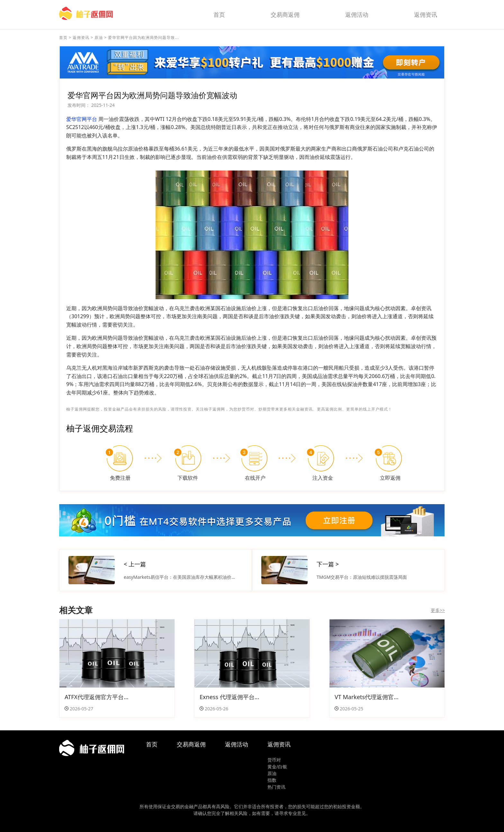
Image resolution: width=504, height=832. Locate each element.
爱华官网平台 (82, 119)
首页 (219, 14)
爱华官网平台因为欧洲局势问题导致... (144, 37)
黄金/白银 (277, 767)
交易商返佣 (285, 14)
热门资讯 (276, 787)
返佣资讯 (426, 14)
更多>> (438, 610)
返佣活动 (357, 14)
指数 (272, 780)
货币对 (274, 760)
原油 (99, 37)
